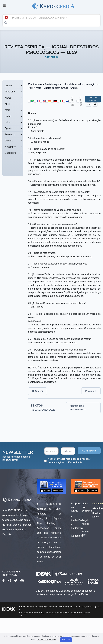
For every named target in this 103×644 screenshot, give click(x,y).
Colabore (98, 504)
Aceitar (66, 640)
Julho (8, 122)
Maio (7, 110)
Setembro (10, 134)
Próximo (91, 391)
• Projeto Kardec (86, 520)
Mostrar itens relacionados (78, 408)
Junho (8, 116)
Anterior (37, 391)
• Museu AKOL (85, 532)
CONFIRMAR (89, 451)
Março (8, 98)
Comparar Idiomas (93, 99)
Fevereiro (10, 92)
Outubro (9, 141)
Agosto (9, 128)
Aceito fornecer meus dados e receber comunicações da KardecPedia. (69, 461)
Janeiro (9, 86)
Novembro (10, 147)
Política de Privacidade (46, 640)
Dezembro (10, 153)
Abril (7, 104)
